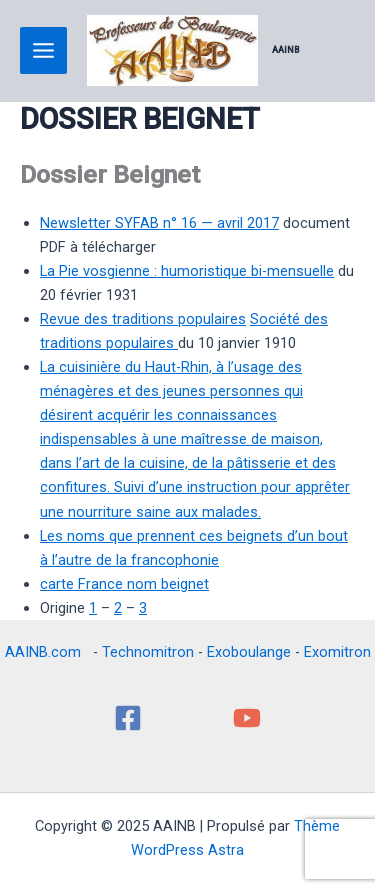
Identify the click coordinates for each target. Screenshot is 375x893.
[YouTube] (247, 718)
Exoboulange (249, 652)
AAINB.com (47, 652)
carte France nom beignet (124, 584)
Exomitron (337, 652)
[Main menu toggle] (43, 50)
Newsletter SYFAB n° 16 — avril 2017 (159, 223)
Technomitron (148, 652)
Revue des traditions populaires (143, 319)
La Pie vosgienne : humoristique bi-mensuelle (187, 271)
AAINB (286, 50)
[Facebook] (128, 718)
